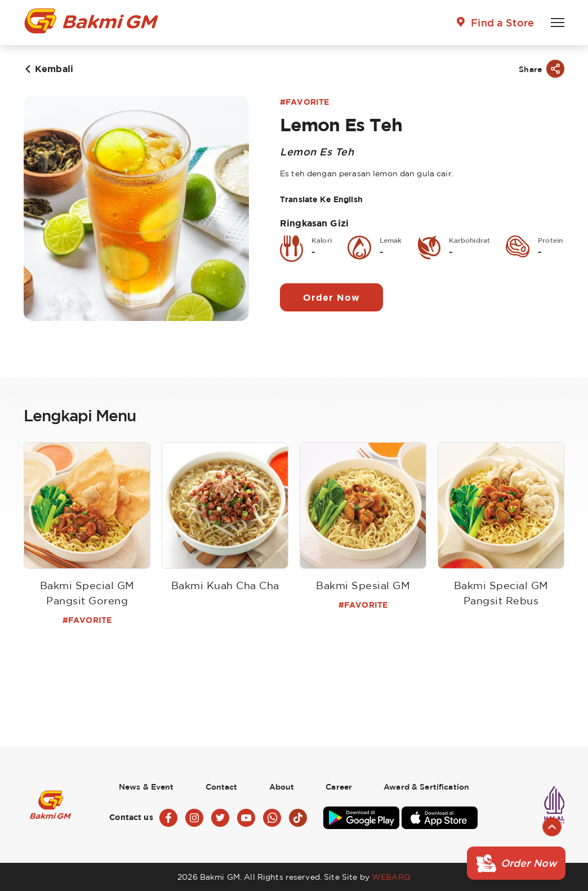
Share (530, 69)
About (282, 787)
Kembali (54, 69)
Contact (222, 787)
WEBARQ (391, 877)
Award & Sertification (426, 787)
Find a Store (502, 23)
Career (339, 787)
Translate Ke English (321, 199)
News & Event (146, 787)
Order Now (331, 297)
